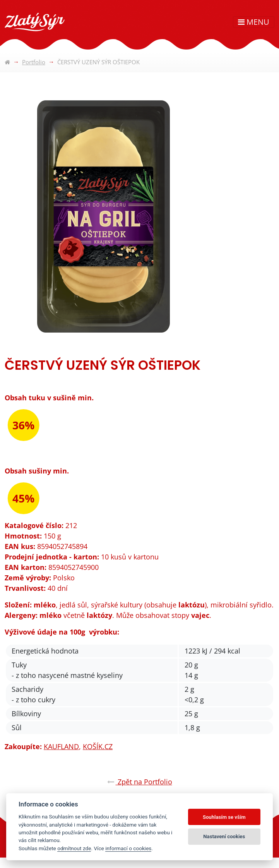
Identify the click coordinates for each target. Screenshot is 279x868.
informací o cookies (128, 848)
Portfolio (34, 62)
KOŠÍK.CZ (98, 746)
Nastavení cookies (224, 836)
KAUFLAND (61, 746)
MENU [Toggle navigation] (254, 22)
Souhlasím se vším (224, 817)
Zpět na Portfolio (140, 782)
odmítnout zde (74, 848)
